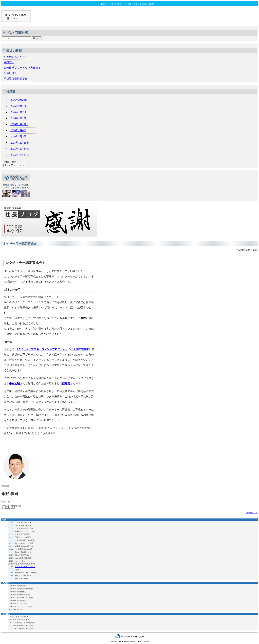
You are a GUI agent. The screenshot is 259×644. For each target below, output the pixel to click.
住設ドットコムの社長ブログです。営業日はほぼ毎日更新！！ (129, 4)
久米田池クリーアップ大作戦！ (22, 68)
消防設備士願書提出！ (17, 79)
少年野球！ (10, 73)
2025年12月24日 (20, 149)
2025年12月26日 (20, 143)
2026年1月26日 (19, 112)
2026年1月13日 (19, 124)
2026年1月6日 (18, 130)
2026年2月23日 (19, 100)
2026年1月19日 (19, 118)
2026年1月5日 (18, 137)
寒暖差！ (9, 62)
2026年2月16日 (19, 106)
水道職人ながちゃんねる (25, 567)
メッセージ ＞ (252, 513)
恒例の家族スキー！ (16, 57)
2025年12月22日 (20, 155)
